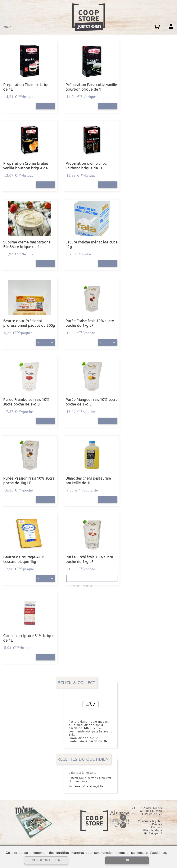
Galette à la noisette (91, 773)
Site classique (152, 830)
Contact (157, 827)
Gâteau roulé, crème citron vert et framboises (91, 779)
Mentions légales (150, 821)
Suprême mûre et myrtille (91, 786)
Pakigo (153, 833)
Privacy (157, 824)
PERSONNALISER (46, 860)
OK (127, 860)
